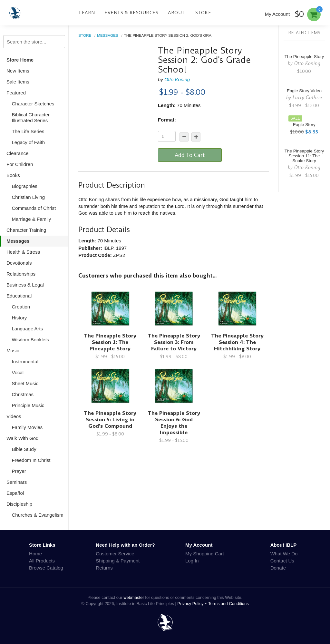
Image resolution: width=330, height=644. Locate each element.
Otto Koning (177, 79)
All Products (42, 561)
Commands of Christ (34, 208)
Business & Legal (25, 285)
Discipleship (19, 504)
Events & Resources (131, 13)
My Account (277, 14)
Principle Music (28, 405)
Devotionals (19, 263)
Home (35, 554)
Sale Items (18, 82)
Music (13, 351)
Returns (104, 568)
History (19, 318)
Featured (16, 93)
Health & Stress (23, 252)
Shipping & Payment (118, 561)
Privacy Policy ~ (193, 604)
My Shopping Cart (205, 554)
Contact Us (282, 561)
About (176, 13)
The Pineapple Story (304, 57)
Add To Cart (190, 155)
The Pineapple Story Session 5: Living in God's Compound (110, 420)
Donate (278, 568)
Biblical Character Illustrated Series (31, 117)
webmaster (134, 597)
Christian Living (29, 197)
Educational (19, 296)
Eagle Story (304, 125)
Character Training (26, 230)
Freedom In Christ (31, 460)
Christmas (23, 394)
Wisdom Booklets (31, 340)
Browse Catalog (46, 568)
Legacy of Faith (29, 142)
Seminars (17, 482)
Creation (21, 307)
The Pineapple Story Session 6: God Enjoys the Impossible (174, 423)
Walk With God (22, 438)
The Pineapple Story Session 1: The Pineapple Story (110, 342)
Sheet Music (25, 383)
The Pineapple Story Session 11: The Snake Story (304, 156)
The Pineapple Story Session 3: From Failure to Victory (174, 342)
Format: (167, 120)
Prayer (19, 471)
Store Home (20, 60)
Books (13, 175)
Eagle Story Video (304, 91)
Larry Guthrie (307, 98)
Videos (14, 416)
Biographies (25, 186)
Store (203, 13)
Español (15, 493)
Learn (87, 13)
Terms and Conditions (228, 604)
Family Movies (27, 427)
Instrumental (25, 361)
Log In (192, 561)
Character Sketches (33, 104)
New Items (18, 71)
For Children (20, 164)
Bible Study (24, 449)
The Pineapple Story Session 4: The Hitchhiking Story (237, 342)
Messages (18, 241)
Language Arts (28, 329)
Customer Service (115, 554)
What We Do (284, 554)
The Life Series (28, 131)
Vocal (18, 372)
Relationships (21, 274)
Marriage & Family (32, 219)
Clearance (17, 153)
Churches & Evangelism (38, 515)
